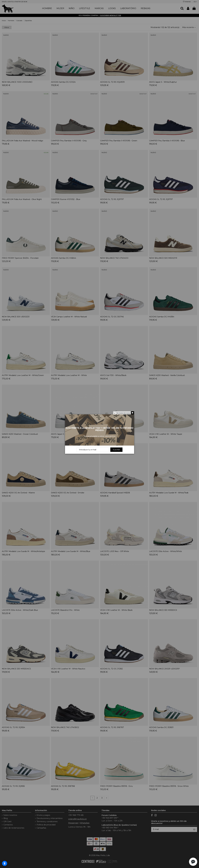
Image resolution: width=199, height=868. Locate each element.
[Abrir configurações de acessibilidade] (5, 863)
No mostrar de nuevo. (123, 413)
